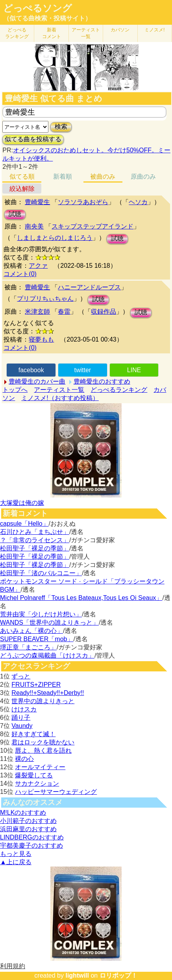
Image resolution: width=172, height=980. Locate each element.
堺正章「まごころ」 (28, 647)
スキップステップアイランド (92, 226)
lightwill (77, 975)
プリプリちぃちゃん (45, 299)
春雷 (64, 312)
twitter (82, 370)
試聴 (15, 214)
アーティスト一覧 (59, 390)
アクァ (38, 266)
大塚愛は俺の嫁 (22, 503)
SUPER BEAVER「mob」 (37, 639)
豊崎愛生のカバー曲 (37, 381)
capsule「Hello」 (24, 524)
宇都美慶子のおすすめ (31, 846)
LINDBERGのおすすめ (32, 837)
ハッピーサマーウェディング (56, 792)
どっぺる (17, 33)
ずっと (21, 676)
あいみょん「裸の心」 (31, 631)
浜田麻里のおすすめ (28, 829)
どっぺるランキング (119, 390)
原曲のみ (143, 176)
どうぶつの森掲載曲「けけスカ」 (47, 655)
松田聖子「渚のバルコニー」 (41, 573)
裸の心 (24, 759)
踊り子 (21, 718)
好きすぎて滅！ (33, 734)
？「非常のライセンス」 (35, 540)
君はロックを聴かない (43, 742)
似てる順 (22, 176)
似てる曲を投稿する (33, 139)
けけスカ (24, 709)
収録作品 (104, 312)
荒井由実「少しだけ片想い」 (41, 614)
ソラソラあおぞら (83, 202)
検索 (61, 127)
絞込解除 (22, 189)
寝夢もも (41, 339)
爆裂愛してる (34, 775)
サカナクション (37, 783)
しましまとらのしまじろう (55, 238)
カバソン (120, 30)
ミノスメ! (154, 30)
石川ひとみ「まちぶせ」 (35, 532)
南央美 (34, 226)
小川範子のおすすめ (28, 821)
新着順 (63, 176)
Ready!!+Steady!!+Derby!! (48, 693)
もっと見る (16, 854)
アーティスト (86, 33)
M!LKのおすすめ (23, 813)
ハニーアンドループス (89, 287)
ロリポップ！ (118, 975)
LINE (134, 370)
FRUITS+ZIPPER (36, 685)
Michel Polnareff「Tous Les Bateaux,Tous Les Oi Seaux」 (81, 598)
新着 (52, 33)
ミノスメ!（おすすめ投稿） (60, 398)
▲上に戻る (16, 862)
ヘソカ (138, 202)
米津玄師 (37, 312)
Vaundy (22, 726)
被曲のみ (103, 176)
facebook (31, 370)
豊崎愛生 (37, 202)
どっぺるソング (38, 8)
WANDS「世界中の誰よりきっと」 (49, 623)
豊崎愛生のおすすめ (102, 381)
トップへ (15, 390)
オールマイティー (40, 767)
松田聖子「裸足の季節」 (35, 548)
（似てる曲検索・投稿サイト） (47, 18)
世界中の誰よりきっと (43, 701)
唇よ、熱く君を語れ (43, 751)
